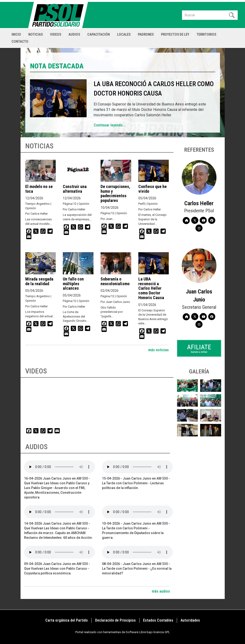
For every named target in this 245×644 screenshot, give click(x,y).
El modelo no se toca (39, 189)
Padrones (146, 34)
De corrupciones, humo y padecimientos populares (115, 193)
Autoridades (190, 620)
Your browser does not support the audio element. (59, 467)
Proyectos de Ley (175, 34)
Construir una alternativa (75, 189)
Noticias (36, 34)
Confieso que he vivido (152, 189)
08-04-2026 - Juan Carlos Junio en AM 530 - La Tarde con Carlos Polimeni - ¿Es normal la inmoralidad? (137, 569)
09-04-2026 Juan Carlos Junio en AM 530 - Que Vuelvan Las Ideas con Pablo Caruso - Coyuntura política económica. (57, 569)
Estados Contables (158, 620)
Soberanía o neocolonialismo (115, 281)
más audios (161, 591)
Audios (74, 34)
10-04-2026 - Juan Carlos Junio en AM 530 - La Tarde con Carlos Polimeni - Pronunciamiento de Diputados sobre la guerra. (136, 531)
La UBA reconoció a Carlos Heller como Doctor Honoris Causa (151, 288)
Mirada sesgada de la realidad (39, 281)
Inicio (16, 34)
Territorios (206, 34)
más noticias (158, 350)
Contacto (20, 42)
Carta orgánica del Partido (67, 620)
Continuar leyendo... (110, 125)
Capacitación (99, 34)
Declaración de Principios (115, 620)
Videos (56, 34)
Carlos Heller (199, 203)
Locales (124, 34)
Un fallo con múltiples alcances (73, 284)
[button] (187, 386)
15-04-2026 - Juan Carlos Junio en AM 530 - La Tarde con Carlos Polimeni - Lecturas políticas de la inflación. (136, 483)
